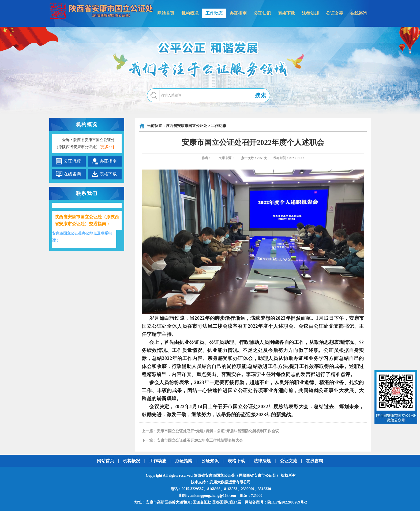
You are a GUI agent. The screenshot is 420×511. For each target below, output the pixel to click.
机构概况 (190, 13)
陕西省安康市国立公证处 (186, 126)
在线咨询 (359, 13)
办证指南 (238, 13)
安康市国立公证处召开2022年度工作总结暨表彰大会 (200, 440)
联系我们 (87, 193)
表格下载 (286, 13)
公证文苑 (335, 13)
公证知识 (262, 13)
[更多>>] (107, 147)
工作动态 (214, 13)
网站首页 (166, 13)
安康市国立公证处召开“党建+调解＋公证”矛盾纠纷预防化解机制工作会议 (218, 431)
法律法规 (310, 13)
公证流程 (72, 161)
